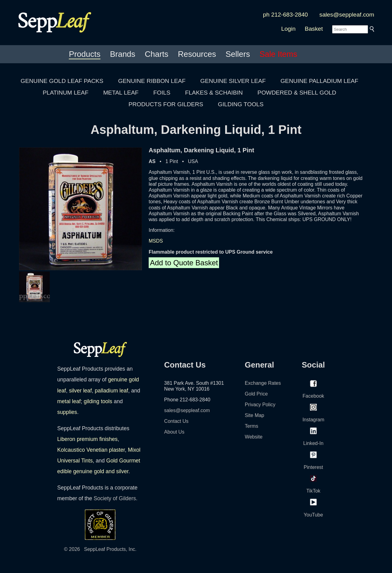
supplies (67, 412)
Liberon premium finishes (87, 439)
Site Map (255, 415)
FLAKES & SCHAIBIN (214, 93)
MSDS (156, 241)
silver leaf (80, 391)
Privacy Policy (260, 405)
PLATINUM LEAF (66, 93)
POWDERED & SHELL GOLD (297, 93)
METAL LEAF (121, 93)
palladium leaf (112, 391)
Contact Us (176, 421)
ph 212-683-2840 (285, 15)
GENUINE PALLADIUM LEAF (319, 81)
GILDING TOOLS (241, 104)
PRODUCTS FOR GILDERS (166, 104)
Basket (314, 29)
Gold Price (256, 394)
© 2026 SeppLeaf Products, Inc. (100, 549)
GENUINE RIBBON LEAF (152, 81)
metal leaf (69, 401)
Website (254, 437)
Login (288, 29)
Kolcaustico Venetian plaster (91, 450)
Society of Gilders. (116, 498)
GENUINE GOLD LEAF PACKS (62, 81)
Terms (252, 426)
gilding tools (98, 401)
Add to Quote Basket (184, 263)
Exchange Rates (263, 383)
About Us (174, 432)
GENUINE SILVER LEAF (233, 81)
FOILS (162, 93)
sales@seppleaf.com (347, 15)
